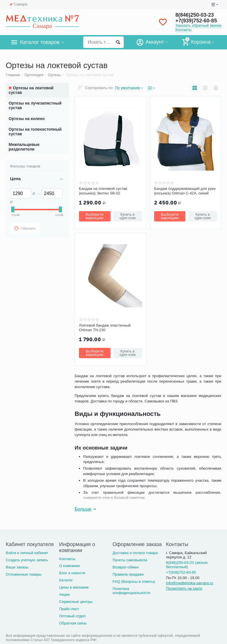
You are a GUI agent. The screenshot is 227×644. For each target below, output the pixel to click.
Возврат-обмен (126, 567)
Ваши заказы (17, 567)
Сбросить (25, 228)
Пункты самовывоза (130, 560)
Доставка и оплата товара (135, 553)
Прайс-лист (69, 609)
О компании (69, 566)
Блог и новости (72, 573)
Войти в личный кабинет (27, 553)
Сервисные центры (76, 602)
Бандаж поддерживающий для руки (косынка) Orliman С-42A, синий (185, 191)
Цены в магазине (74, 587)
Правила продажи (128, 574)
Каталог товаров (40, 42)
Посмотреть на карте (184, 588)
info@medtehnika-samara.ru (189, 583)
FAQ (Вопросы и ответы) (134, 582)
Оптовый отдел (72, 616)
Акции (64, 594)
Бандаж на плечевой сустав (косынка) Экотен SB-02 (103, 191)
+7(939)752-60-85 (196, 21)
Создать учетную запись (27, 560)
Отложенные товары (24, 574)
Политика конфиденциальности (131, 591)
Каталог (66, 580)
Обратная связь (73, 623)
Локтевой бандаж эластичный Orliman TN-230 (105, 328)
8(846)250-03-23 (195, 15)
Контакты (183, 30)
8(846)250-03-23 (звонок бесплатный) (187, 565)
